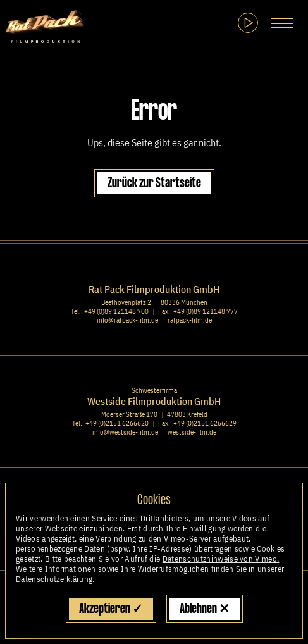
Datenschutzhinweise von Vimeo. (221, 559)
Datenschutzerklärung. (55, 579)
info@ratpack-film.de (127, 320)
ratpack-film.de (190, 320)
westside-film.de (192, 432)
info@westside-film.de (125, 432)
